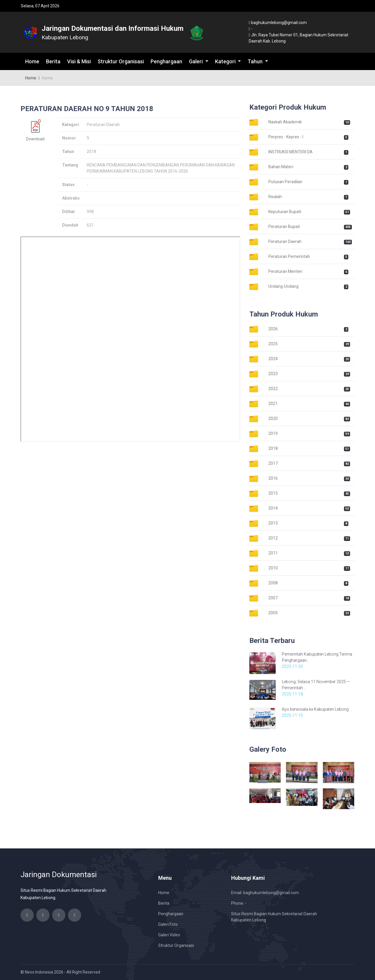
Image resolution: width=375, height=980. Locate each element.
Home (32, 61)
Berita (53, 61)
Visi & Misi (79, 61)
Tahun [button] (256, 61)
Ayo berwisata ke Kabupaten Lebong (315, 709)
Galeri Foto (168, 924)
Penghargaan (166, 61)
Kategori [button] (226, 61)
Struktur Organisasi (121, 61)
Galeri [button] (196, 61)
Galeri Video (169, 935)
